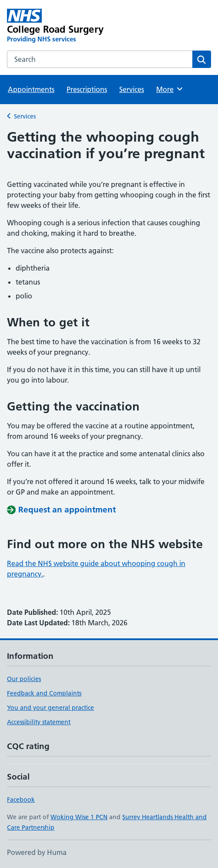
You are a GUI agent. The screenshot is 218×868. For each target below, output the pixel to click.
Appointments (31, 89)
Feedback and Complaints (44, 693)
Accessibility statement (39, 722)
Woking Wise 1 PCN (79, 817)
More (170, 89)
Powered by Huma (37, 852)
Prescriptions (87, 89)
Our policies (24, 679)
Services (132, 89)
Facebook (21, 800)
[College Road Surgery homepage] (68, 26)
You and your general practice (50, 708)
